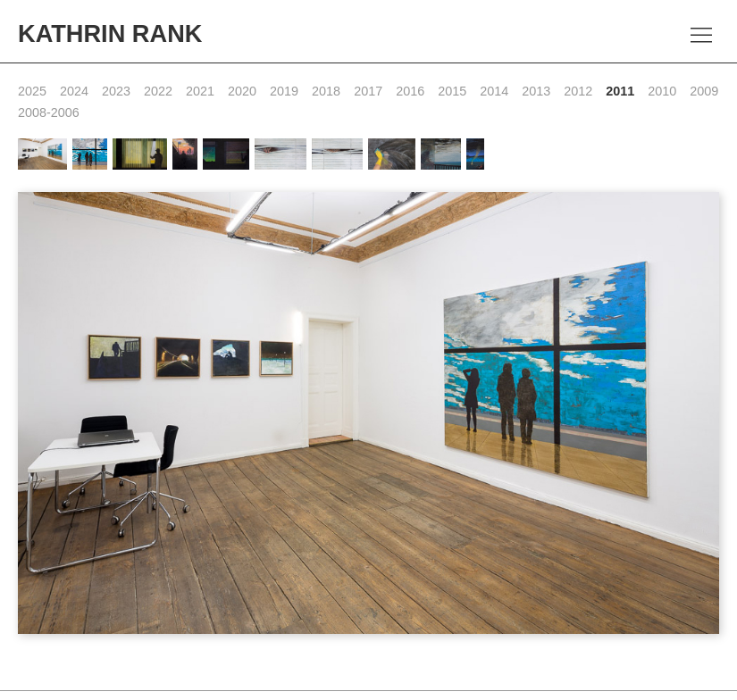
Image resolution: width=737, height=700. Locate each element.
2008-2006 (49, 112)
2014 (494, 91)
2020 (242, 91)
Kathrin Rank (110, 33)
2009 (704, 91)
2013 (536, 91)
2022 (158, 91)
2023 (116, 91)
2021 (200, 91)
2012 (578, 91)
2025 (32, 91)
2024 (74, 91)
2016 (410, 91)
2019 (284, 91)
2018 (326, 91)
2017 (368, 91)
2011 (620, 91)
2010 (662, 91)
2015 (452, 91)
